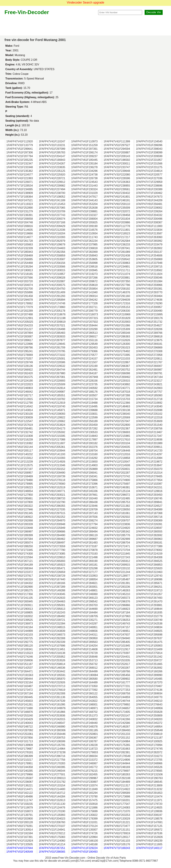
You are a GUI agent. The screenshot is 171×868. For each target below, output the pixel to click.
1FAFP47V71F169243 (117, 848)
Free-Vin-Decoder (27, 12)
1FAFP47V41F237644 (20, 848)
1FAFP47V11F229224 (84, 848)
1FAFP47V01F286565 (52, 852)
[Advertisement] (85, 25)
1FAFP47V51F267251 (52, 848)
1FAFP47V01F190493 (84, 852)
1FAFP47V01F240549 (20, 852)
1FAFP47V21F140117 (149, 848)
